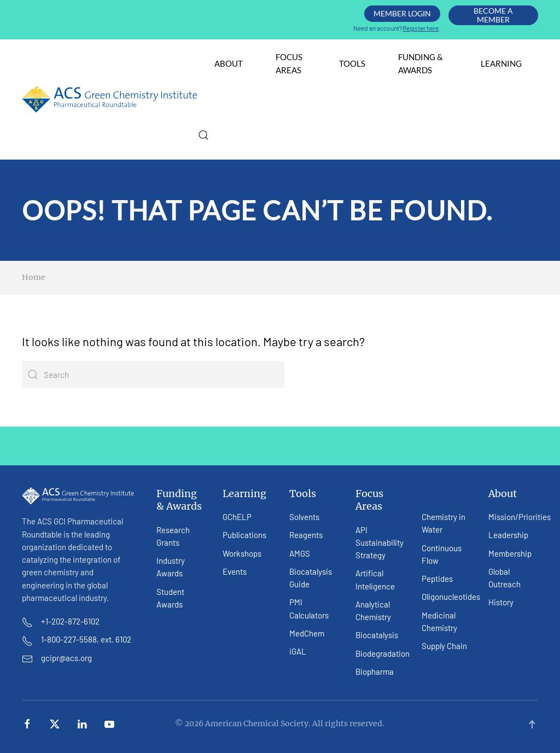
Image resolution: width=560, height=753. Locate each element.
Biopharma (375, 672)
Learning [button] (501, 63)
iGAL (298, 651)
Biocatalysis (377, 635)
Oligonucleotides (451, 597)
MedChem (307, 633)
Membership (510, 553)
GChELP (237, 517)
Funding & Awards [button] (421, 63)
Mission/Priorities (520, 517)
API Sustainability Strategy (380, 543)
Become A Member (493, 15)
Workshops (242, 553)
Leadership (508, 535)
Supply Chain (444, 646)
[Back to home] (110, 100)
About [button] (229, 63)
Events (235, 571)
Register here (421, 28)
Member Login (402, 13)
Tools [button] (352, 63)
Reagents (306, 535)
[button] (203, 135)
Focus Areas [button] (289, 63)
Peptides (437, 579)
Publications (244, 535)
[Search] (153, 375)
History (501, 602)
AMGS (300, 553)
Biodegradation (383, 653)
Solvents (304, 517)
